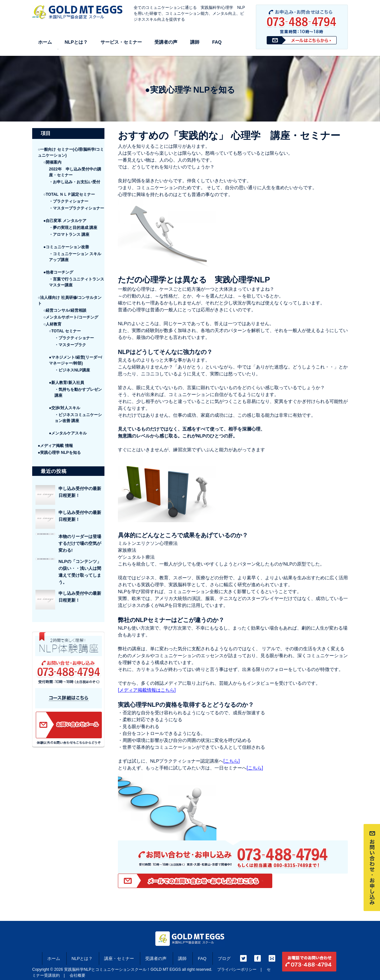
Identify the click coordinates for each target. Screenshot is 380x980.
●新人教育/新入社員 (67, 383)
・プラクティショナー (69, 201)
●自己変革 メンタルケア (65, 221)
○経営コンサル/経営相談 (65, 310)
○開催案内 (52, 162)
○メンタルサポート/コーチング (71, 317)
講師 (195, 42)
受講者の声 (166, 42)
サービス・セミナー (121, 42)
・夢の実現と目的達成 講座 (73, 228)
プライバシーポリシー (237, 969)
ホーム (45, 42)
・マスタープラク (70, 345)
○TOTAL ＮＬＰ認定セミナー (69, 194)
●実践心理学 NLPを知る (59, 453)
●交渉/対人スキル (65, 408)
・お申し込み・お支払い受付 (75, 182)
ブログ (224, 958)
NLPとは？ (76, 42)
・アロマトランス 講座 (69, 234)
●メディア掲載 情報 (55, 446)
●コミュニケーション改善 (66, 247)
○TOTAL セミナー (65, 331)
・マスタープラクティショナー (77, 208)
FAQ (217, 42)
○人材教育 (52, 324)
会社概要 (78, 975)
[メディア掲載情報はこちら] (147, 690)
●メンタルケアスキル (68, 433)
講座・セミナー (119, 958)
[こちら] (232, 761)
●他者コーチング (58, 272)
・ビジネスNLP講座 (72, 370)
